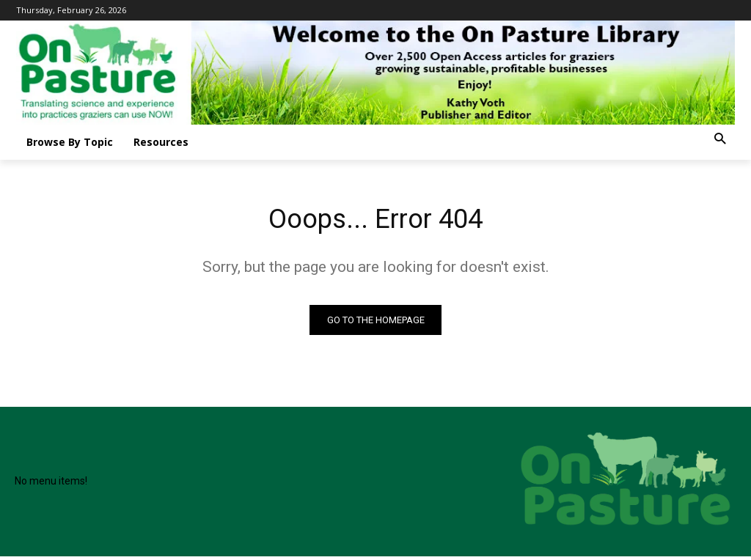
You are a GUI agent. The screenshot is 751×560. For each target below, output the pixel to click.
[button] (720, 140)
